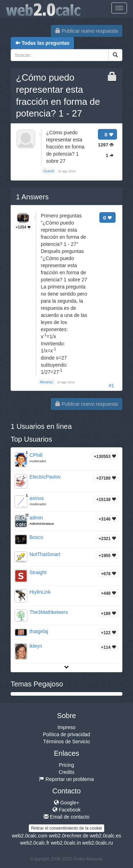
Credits (66, 772)
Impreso (66, 727)
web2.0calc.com (29, 836)
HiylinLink (40, 592)
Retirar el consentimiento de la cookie (66, 828)
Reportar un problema (66, 779)
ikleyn (36, 646)
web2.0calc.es (106, 836)
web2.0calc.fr (35, 843)
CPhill (36, 455)
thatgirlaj (39, 631)
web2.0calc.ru (98, 843)
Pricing (66, 765)
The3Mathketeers (49, 612)
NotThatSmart (45, 554)
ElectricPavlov (45, 477)
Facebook (66, 810)
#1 (111, 386)
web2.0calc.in (66, 843)
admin (36, 518)
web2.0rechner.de (69, 836)
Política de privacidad (66, 734)
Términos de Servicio (67, 742)
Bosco (36, 537)
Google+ (66, 803)
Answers (32, 197)
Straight (38, 572)
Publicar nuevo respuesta (87, 31)
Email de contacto (66, 817)
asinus (37, 498)
